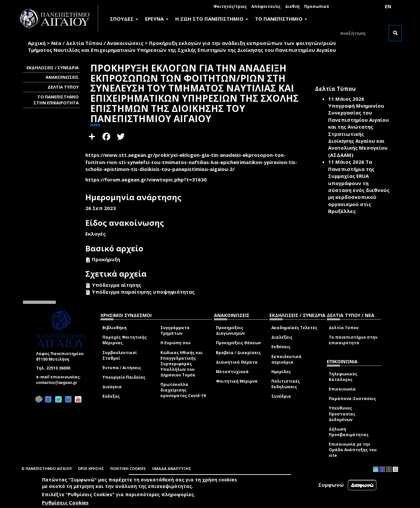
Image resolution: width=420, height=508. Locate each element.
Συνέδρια (281, 396)
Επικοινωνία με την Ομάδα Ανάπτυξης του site (353, 450)
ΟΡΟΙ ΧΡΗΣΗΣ (91, 468)
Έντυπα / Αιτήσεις (122, 368)
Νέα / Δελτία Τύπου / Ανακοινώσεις (97, 43)
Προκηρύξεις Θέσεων (238, 343)
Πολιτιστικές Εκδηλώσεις (286, 384)
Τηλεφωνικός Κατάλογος (343, 377)
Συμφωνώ (331, 485)
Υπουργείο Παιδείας (124, 377)
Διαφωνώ (362, 485)
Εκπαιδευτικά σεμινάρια (286, 359)
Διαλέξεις (282, 337)
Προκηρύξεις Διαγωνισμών (230, 330)
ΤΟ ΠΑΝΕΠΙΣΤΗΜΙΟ (281, 19)
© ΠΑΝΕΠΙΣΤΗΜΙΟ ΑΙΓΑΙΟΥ (47, 468)
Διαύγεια (112, 387)
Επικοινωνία (342, 389)
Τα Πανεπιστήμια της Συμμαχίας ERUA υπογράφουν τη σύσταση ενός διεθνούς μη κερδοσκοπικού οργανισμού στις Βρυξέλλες (359, 186)
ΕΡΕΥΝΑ (157, 19)
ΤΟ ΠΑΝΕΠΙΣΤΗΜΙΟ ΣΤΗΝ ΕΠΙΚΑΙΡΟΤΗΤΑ (56, 100)
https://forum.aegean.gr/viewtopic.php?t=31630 (146, 180)
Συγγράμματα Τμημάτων (175, 330)
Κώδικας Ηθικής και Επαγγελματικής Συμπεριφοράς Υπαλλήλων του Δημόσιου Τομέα (182, 364)
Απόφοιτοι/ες (266, 6)
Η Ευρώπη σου (176, 343)
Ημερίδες (281, 372)
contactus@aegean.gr (59, 383)
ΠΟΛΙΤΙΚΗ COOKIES (128, 468)
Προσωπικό (317, 6)
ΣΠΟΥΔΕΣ (124, 19)
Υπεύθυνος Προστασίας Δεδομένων (342, 414)
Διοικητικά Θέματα (237, 362)
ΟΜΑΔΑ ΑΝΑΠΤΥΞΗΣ (172, 468)
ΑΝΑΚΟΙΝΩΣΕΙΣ (62, 77)
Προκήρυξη (106, 259)
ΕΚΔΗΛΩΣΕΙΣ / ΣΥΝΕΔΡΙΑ (53, 68)
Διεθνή (292, 6)
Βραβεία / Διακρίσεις (238, 353)
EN (388, 6)
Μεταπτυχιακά (232, 372)
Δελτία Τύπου (344, 328)
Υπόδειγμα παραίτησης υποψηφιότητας (143, 292)
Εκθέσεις (281, 347)
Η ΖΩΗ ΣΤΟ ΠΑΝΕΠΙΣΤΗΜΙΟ (212, 19)
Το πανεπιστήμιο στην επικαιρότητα (353, 340)
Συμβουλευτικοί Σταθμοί (120, 355)
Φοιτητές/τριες (230, 6)
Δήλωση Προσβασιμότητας (349, 432)
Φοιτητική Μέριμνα (237, 381)
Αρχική (37, 43)
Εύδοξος (111, 396)
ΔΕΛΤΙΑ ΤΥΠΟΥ (63, 87)
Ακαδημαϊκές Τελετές (294, 328)
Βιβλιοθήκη (115, 328)
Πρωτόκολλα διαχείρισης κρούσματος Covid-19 (183, 390)
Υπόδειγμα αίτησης (116, 285)
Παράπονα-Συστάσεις (352, 399)
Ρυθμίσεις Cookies (65, 502)
